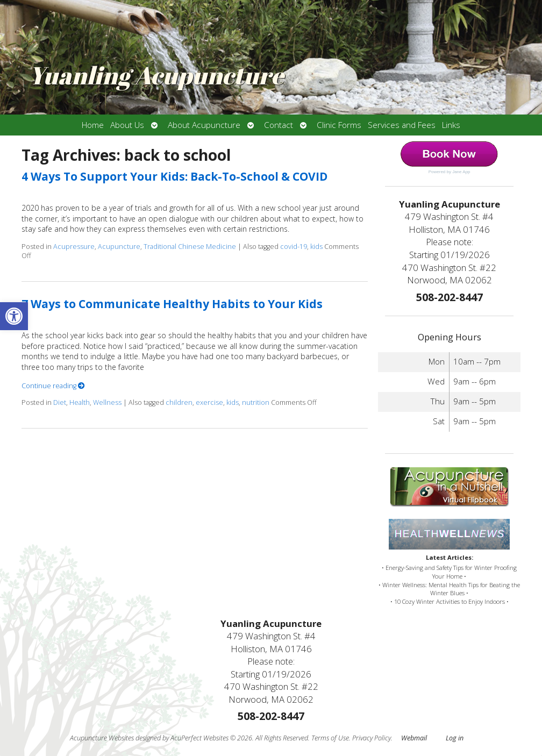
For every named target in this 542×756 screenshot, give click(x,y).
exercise (209, 402)
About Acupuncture (204, 125)
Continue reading (53, 386)
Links (451, 125)
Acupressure (74, 247)
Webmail (414, 738)
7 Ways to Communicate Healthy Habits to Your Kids (172, 304)
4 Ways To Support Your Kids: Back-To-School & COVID (174, 176)
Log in (455, 738)
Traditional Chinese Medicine (190, 247)
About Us (127, 125)
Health (80, 402)
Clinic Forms (339, 125)
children (179, 402)
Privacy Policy (372, 738)
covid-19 (294, 247)
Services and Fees (402, 125)
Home (93, 125)
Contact (279, 125)
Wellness (107, 402)
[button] (14, 316)
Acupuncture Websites (102, 738)
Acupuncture (119, 247)
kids (316, 247)
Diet (60, 402)
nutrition (256, 402)
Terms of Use (330, 738)
